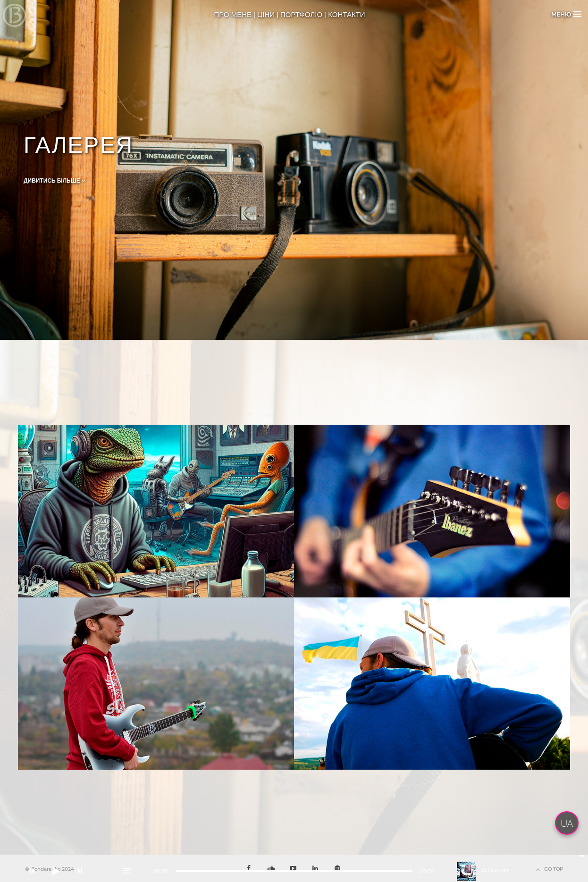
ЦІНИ (266, 14)
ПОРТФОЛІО (301, 14)
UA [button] (567, 823)
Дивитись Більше (55, 181)
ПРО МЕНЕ (233, 14)
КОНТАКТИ (346, 14)
